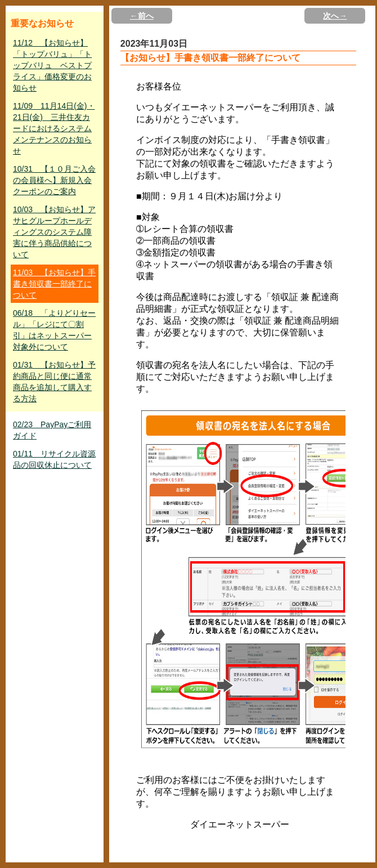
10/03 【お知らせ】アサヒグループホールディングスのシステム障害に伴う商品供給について (54, 232)
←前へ (142, 16)
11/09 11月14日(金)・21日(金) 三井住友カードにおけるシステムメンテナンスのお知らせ (54, 128)
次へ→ (335, 16)
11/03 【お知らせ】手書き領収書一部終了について (54, 284)
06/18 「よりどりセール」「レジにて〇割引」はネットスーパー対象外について (54, 330)
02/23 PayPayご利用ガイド (52, 430)
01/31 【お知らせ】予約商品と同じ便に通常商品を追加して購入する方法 (54, 382)
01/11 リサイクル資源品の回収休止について (54, 459)
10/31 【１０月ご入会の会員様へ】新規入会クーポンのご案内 (54, 180)
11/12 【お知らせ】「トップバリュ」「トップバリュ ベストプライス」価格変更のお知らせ (52, 65)
